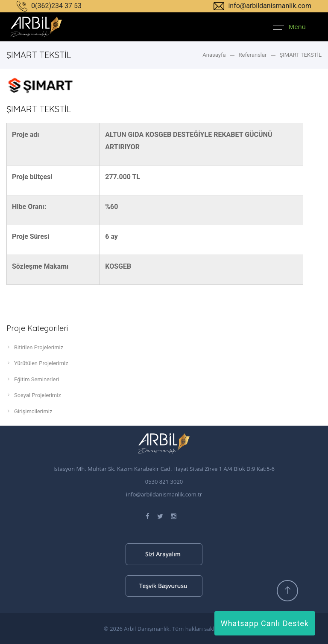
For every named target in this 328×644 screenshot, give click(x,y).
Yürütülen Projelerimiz (37, 363)
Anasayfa (214, 55)
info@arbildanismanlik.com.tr (164, 494)
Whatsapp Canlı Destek (265, 623)
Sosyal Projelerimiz (34, 395)
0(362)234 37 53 (49, 6)
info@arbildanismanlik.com (262, 6)
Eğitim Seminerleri (33, 379)
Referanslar (253, 55)
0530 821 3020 (164, 482)
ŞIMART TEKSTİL (301, 55)
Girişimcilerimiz (29, 411)
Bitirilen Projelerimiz (35, 347)
